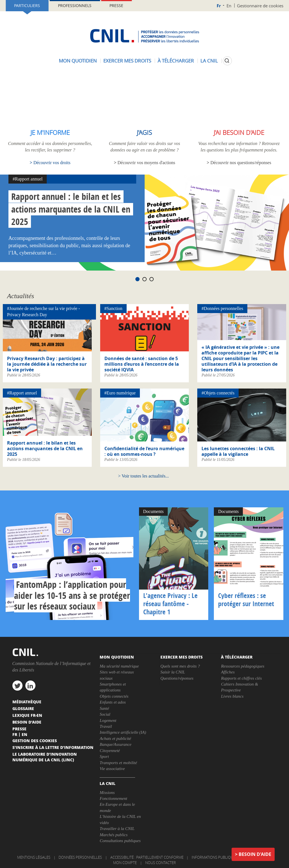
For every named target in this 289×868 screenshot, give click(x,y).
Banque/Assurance (115, 744)
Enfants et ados (113, 702)
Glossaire (23, 708)
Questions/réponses (177, 678)
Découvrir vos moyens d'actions (146, 163)
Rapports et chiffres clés (241, 678)
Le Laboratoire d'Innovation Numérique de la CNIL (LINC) (45, 757)
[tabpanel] (144, 223)
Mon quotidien (78, 61)
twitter (17, 686)
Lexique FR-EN (27, 715)
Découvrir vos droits (52, 163)
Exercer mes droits (127, 61)
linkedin (30, 686)
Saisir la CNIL (173, 672)
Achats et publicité (115, 738)
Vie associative (112, 769)
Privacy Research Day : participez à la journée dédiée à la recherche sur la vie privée (47, 364)
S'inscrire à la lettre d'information (53, 747)
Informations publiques (214, 857)
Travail (106, 726)
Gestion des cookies (35, 740)
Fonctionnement (113, 798)
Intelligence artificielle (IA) (123, 732)
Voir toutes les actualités (144, 476)
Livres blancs (232, 696)
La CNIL (209, 61)
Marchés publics (114, 835)
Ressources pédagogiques (243, 666)
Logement (108, 720)
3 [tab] (152, 279)
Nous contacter (161, 863)
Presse (116, 5)
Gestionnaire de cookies (260, 6)
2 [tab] (144, 279)
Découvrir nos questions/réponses (241, 163)
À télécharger (176, 61)
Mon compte (125, 863)
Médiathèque (27, 702)
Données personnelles (80, 857)
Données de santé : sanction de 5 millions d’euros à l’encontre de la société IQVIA (142, 364)
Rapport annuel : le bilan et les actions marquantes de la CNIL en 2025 (71, 209)
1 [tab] (137, 279)
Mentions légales (34, 857)
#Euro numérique (120, 393)
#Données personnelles (222, 308)
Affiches (228, 672)
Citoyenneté (110, 751)
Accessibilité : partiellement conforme (147, 857)
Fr (219, 6)
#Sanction (113, 308)
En (229, 6)
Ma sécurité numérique (119, 666)
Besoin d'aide (255, 854)
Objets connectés (114, 696)
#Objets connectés (218, 393)
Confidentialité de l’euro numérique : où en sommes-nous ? (144, 451)
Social (105, 714)
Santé (104, 708)
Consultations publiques (120, 841)
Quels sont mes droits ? (180, 666)
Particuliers (27, 5)
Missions (107, 793)
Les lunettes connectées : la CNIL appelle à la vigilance (238, 451)
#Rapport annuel (28, 179)
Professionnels (75, 5)
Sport (104, 757)
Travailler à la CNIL (117, 829)
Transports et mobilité (118, 763)
